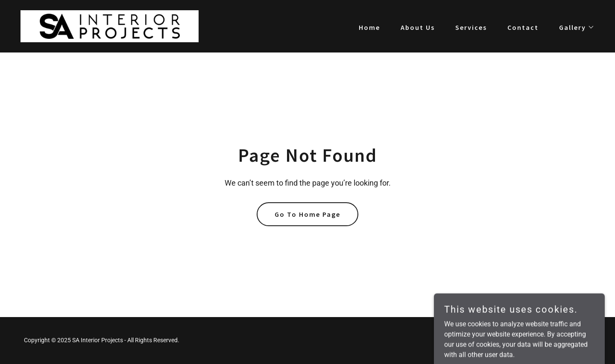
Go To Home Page (307, 214)
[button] (573, 27)
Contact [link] (523, 27)
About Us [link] (418, 27)
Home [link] (369, 27)
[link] (110, 26)
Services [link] (471, 27)
